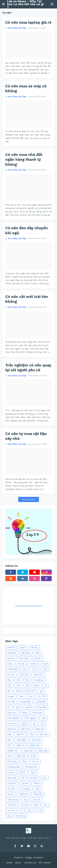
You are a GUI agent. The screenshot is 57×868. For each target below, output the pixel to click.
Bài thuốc (12, 653)
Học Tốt (42, 696)
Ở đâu (33, 756)
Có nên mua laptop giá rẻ (28, 22)
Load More (29, 499)
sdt (23, 778)
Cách (10, 664)
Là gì (44, 718)
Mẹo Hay (44, 734)
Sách (33, 772)
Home (9, 863)
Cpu (25, 669)
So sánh (34, 778)
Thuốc (10, 794)
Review (11, 772)
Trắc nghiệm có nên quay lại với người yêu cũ (28, 368)
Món (9, 740)
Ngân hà (20, 745)
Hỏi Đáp (11, 702)
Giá (9, 691)
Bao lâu (11, 658)
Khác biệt (42, 707)
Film (18, 685)
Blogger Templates (34, 858)
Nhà (9, 756)
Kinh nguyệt (30, 718)
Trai (45, 805)
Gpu (21, 696)
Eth (28, 680)
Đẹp (9, 680)
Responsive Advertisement (29, 606)
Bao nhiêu (24, 658)
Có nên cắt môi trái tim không (27, 299)
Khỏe (25, 713)
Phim (25, 762)
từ (21, 810)
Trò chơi (11, 810)
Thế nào (11, 789)
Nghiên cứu (13, 751)
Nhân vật (21, 756)
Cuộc (45, 669)
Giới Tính (31, 691)
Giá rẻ (18, 691)
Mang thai (40, 729)
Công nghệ (12, 669)
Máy (9, 734)
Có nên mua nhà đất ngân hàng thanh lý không (24, 160)
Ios (9, 707)
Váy (29, 810)
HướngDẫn (41, 702)
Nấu (9, 745)
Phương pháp (14, 767)
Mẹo (32, 734)
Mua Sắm (36, 740)
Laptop (24, 723)
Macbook (12, 729)
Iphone (28, 707)
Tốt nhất (11, 805)
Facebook (39, 680)
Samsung (12, 778)
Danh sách (38, 675)
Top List (36, 800)
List (42, 723)
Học (31, 696)
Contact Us (30, 863)
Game (37, 685)
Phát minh (12, 762)
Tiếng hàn (38, 794)
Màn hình (26, 729)
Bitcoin (38, 658)
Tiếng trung (13, 800)
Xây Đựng (21, 816)
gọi (41, 691)
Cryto (35, 669)
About (18, 863)
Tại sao (25, 783)
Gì (46, 685)
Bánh (38, 653)
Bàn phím (26, 653)
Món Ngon (22, 740)
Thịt (37, 789)
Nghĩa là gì (35, 745)
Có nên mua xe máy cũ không (26, 89)
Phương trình (31, 767)
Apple (23, 647)
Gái (27, 685)
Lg (34, 723)
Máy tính (21, 734)
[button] (3, 4)
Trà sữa (24, 805)
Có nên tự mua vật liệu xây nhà (26, 436)
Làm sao (11, 723)
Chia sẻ (21, 664)
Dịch (19, 680)
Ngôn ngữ (43, 751)
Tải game (12, 783)
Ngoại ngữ (28, 751)
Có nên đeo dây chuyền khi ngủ (27, 230)
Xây (9, 816)
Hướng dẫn (25, 702)
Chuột (33, 664)
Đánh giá (24, 675)
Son (45, 778)
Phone (35, 762)
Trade (36, 805)
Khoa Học (12, 713)
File (9, 685)
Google (11, 696)
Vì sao (39, 810)
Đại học (11, 675)
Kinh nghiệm (13, 718)
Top (25, 800)
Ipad (18, 707)
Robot (23, 772)
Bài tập (34, 647)
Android (11, 647)
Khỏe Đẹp (37, 713)
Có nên (44, 664)
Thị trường (25, 789)
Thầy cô (37, 783)
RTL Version (45, 863)
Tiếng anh (23, 794)
